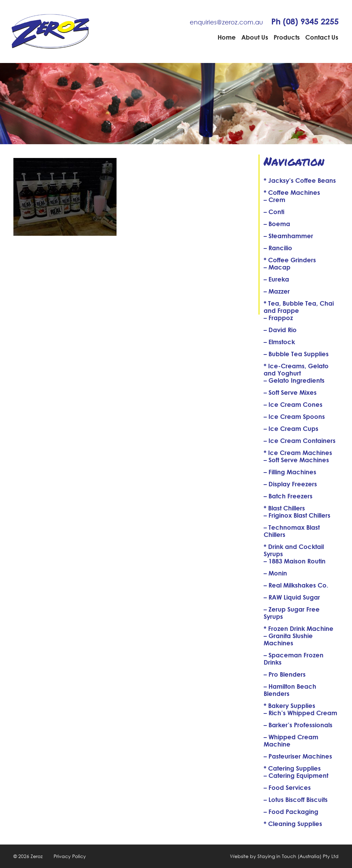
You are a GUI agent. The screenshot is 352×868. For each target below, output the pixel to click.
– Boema (277, 224)
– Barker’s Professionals (298, 725)
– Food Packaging (291, 812)
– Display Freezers (290, 484)
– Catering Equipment (296, 775)
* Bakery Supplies (289, 706)
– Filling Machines (290, 472)
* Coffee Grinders (290, 260)
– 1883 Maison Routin (295, 561)
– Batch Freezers (288, 496)
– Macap (277, 267)
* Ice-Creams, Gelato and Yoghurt (296, 369)
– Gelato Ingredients (294, 380)
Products (287, 37)
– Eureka (276, 279)
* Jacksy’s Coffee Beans (300, 180)
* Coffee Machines (292, 192)
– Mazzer (277, 291)
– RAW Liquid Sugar (292, 597)
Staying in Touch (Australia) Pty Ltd (298, 856)
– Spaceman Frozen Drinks (294, 659)
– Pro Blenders (285, 674)
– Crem (274, 200)
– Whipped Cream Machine (291, 740)
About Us (255, 37)
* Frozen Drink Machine (299, 628)
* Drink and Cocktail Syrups (294, 550)
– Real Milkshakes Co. (296, 585)
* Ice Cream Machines (298, 453)
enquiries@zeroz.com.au (226, 22)
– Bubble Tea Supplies (296, 354)
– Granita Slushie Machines (288, 639)
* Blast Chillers (284, 508)
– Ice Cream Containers (300, 441)
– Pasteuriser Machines (298, 756)
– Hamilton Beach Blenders (290, 690)
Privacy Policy (70, 856)
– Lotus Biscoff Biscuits (296, 800)
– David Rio (280, 330)
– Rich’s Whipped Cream (300, 713)
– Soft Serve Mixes (290, 392)
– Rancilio (278, 248)
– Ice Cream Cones (293, 404)
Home (227, 37)
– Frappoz (278, 318)
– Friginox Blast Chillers (297, 515)
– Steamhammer (288, 236)
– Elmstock (279, 342)
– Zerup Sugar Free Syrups (292, 613)
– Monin (275, 573)
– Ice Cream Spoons (294, 416)
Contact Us (322, 37)
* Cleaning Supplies (293, 824)
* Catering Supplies (292, 768)
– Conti (274, 212)
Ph (305, 21)
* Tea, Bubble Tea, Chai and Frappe (299, 307)
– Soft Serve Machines (296, 460)
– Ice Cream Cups (291, 428)
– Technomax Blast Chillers (292, 531)
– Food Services (287, 787)
